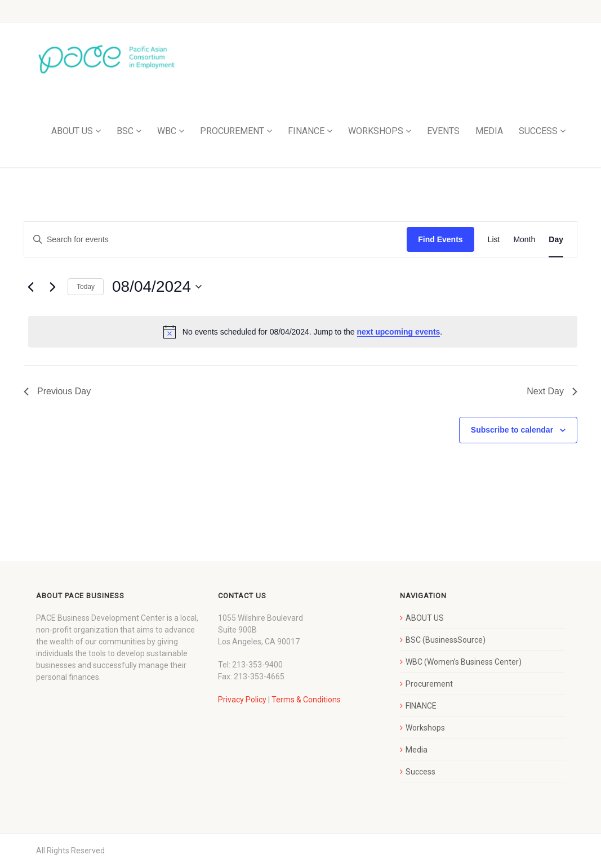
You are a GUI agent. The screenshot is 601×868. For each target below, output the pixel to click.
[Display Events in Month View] (524, 240)
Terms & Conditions (306, 700)
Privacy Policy (242, 700)
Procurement (429, 684)
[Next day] (52, 287)
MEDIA (489, 131)
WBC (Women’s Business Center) (464, 662)
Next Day (552, 391)
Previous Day (57, 391)
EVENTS (443, 131)
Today (86, 287)
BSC (125, 131)
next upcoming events (399, 332)
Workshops (425, 728)
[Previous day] (30, 287)
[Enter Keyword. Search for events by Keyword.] (215, 240)
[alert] (303, 332)
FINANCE (306, 131)
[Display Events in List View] (494, 240)
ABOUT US (72, 131)
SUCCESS (538, 131)
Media (417, 750)
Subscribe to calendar (512, 430)
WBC (167, 131)
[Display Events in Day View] (556, 240)
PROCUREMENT (232, 131)
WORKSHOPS (376, 131)
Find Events (440, 239)
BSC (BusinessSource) (446, 640)
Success (420, 772)
